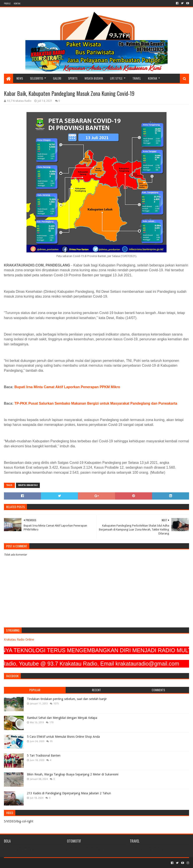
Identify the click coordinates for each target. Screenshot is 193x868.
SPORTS (73, 78)
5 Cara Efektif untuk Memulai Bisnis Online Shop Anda (63, 737)
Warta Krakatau (28, 485)
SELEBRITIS (37, 78)
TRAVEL (137, 78)
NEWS (20, 78)
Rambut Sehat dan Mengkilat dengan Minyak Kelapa (62, 718)
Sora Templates (28, 863)
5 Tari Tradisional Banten (44, 755)
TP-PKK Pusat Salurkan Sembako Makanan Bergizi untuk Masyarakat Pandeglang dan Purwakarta (96, 403)
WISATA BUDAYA (94, 78)
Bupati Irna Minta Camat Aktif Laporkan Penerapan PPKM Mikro (67, 387)
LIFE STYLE (116, 78)
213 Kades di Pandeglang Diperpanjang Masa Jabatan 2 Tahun (69, 793)
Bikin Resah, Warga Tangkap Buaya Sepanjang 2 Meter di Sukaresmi (73, 774)
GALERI (57, 78)
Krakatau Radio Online (19, 639)
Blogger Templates (53, 863)
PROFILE (7, 3)
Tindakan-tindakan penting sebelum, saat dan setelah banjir (67, 699)
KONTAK (17, 3)
